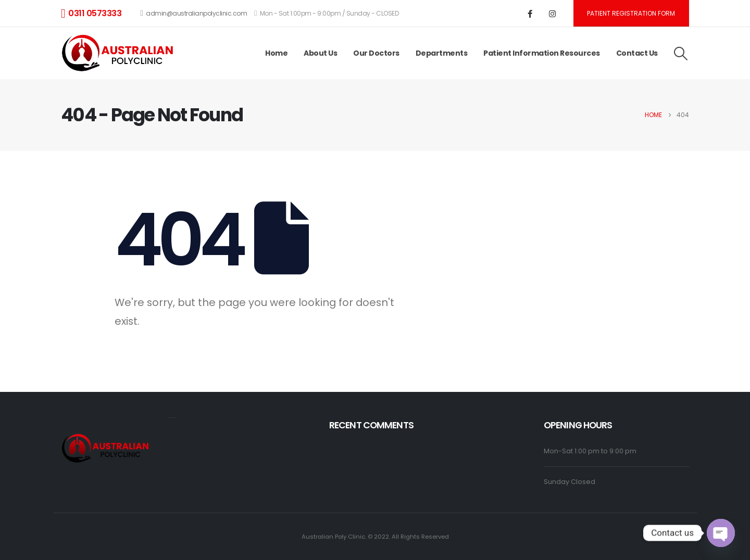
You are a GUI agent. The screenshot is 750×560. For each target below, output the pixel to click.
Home (276, 53)
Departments (442, 53)
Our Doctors (376, 53)
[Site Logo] (120, 53)
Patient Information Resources (542, 53)
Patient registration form (631, 13)
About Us (320, 53)
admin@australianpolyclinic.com (193, 13)
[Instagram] (553, 14)
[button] (681, 54)
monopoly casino (172, 418)
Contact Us (637, 53)
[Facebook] (530, 14)
